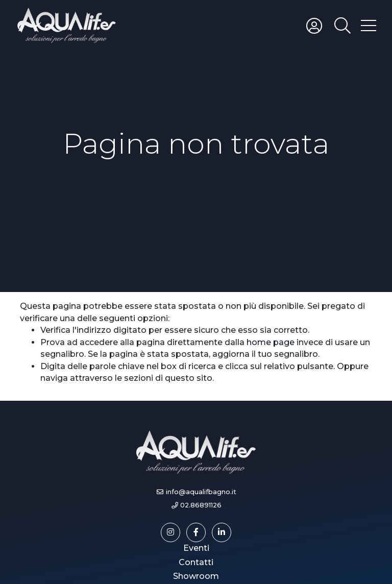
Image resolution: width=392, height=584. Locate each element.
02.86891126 (201, 505)
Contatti (196, 562)
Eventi (196, 548)
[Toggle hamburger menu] (369, 25)
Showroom (196, 576)
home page (271, 342)
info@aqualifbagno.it (201, 492)
